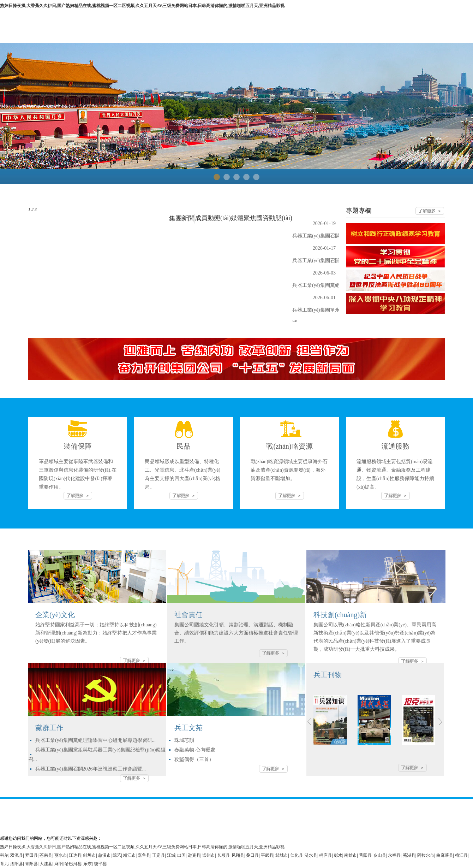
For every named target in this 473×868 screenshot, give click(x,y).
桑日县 (252, 855)
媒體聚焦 (244, 218)
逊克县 (194, 855)
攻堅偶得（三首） (194, 759)
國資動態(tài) (274, 218)
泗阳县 (17, 864)
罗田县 (31, 855)
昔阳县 (365, 855)
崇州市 (209, 855)
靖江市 (130, 855)
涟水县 (311, 855)
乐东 (88, 864)
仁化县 (297, 855)
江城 (171, 855)
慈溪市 (104, 855)
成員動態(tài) (213, 218)
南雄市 (351, 855)
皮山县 (380, 855)
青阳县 (31, 864)
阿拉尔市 (426, 855)
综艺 (117, 855)
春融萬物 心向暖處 (195, 750)
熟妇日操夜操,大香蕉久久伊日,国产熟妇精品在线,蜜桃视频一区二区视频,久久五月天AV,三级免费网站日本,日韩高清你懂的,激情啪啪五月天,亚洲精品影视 (142, 6)
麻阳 (59, 864)
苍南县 (46, 855)
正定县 (158, 855)
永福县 (394, 855)
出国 (181, 855)
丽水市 (61, 855)
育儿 (4, 864)
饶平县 (100, 864)
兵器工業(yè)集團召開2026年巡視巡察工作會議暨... (91, 769)
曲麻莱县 (445, 855)
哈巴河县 (73, 864)
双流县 (17, 855)
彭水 (338, 855)
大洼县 (46, 864)
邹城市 (282, 855)
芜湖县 (409, 855)
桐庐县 (325, 855)
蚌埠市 (90, 855)
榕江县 (461, 855)
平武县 (267, 855)
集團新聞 (182, 218)
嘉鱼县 (144, 855)
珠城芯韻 (184, 740)
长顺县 (223, 855)
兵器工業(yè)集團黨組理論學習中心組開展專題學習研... (95, 740)
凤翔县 (238, 855)
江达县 (75, 855)
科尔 (4, 855)
